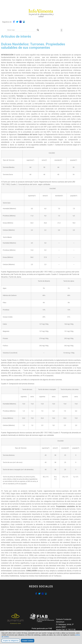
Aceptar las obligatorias (11, 641)
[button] (61, 30)
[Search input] (22, 30)
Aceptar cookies (28, 641)
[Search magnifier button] (38, 30)
